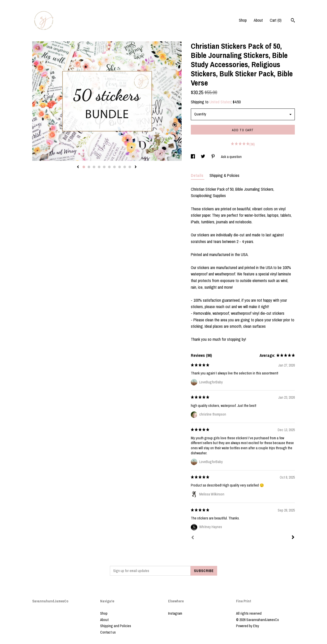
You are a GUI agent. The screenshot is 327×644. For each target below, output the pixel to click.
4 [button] (99, 167)
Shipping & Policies (224, 175)
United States (220, 102)
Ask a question (231, 157)
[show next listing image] (136, 167)
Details (198, 175)
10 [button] (130, 167)
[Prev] (193, 538)
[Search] (293, 21)
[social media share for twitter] (203, 157)
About (258, 20)
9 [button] (125, 167)
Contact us (108, 632)
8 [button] (120, 167)
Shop (243, 20)
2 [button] (89, 167)
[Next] (293, 538)
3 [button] (94, 167)
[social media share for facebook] (193, 157)
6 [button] (109, 167)
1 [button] (84, 167)
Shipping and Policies (116, 626)
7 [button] (114, 167)
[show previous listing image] (78, 167)
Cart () (276, 20)
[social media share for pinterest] (213, 157)
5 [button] (104, 167)
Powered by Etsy (248, 626)
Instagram (175, 613)
